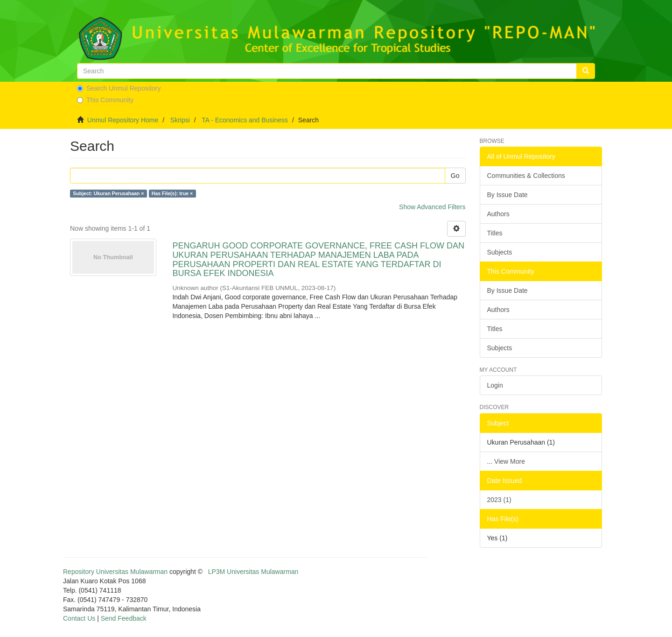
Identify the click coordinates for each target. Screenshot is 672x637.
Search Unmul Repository (119, 88)
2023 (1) (499, 500)
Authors (498, 214)
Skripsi (180, 120)
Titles (495, 233)
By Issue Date (507, 195)
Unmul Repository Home (123, 120)
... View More (506, 461)
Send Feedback (124, 618)
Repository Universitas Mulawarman (115, 572)
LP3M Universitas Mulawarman (253, 572)
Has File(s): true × (172, 193)
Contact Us (79, 618)
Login (495, 385)
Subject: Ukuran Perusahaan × (108, 193)
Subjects (500, 252)
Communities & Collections (526, 176)
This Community (105, 100)
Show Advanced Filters (432, 207)
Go (455, 176)
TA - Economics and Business (245, 120)
